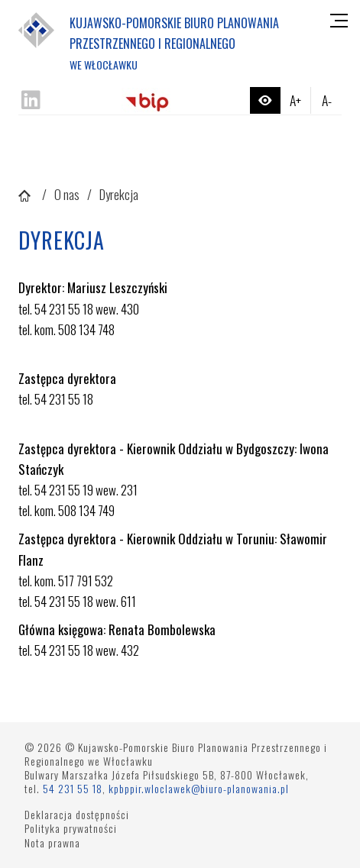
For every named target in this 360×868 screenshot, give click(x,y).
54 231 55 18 (73, 788)
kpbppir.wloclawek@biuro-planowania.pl (199, 788)
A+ (295, 100)
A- (327, 100)
